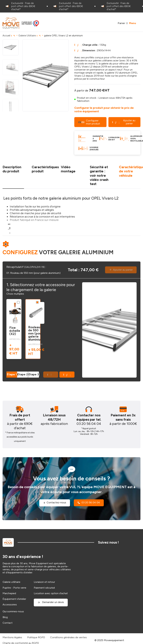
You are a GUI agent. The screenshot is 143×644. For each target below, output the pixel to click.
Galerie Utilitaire (27, 36)
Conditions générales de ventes (68, 637)
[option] (24, 6)
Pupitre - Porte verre (14, 588)
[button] (67, 375)
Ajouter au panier (124, 122)
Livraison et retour (44, 582)
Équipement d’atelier (14, 599)
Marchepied (9, 593)
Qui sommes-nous (13, 611)
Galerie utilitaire (11, 582)
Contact (8, 623)
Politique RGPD (36, 637)
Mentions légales (12, 637)
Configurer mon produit (89, 122)
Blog (5, 617)
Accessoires (10, 605)
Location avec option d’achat (51, 593)
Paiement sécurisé (44, 588)
